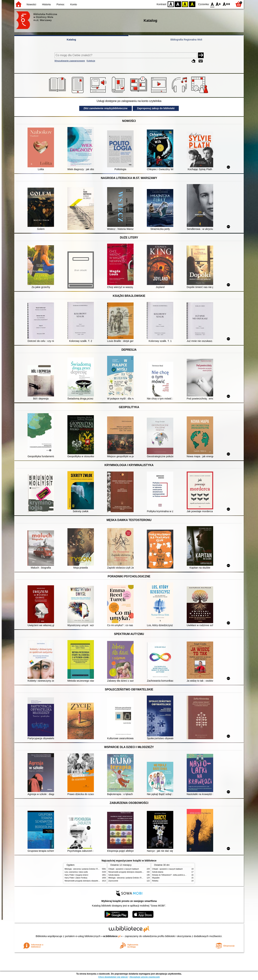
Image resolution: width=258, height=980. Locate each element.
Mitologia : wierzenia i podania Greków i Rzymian (84, 869)
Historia (46, 4)
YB (185, 4)
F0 (212, 4)
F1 (218, 4)
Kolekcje (91, 61)
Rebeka (155, 881)
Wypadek (156, 878)
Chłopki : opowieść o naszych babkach (124, 869)
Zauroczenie (113, 881)
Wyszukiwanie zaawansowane (70, 61)
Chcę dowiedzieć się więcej (113, 977)
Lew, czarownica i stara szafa (76, 872)
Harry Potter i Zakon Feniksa (76, 878)
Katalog (71, 40)
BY (192, 4)
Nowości (31, 4)
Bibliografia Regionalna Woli (186, 40)
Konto (74, 4)
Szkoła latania (114, 875)
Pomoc (60, 4)
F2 (227, 4)
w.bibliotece (112, 936)
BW (178, 4)
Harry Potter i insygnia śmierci (76, 875)
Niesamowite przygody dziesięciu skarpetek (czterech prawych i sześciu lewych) (96, 881)
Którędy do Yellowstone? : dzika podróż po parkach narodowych (177, 875)
